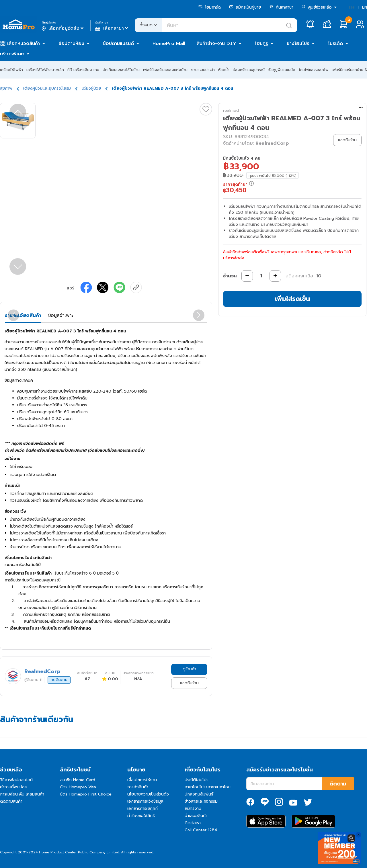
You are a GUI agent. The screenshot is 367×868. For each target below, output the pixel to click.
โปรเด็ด (335, 44)
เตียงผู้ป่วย (91, 88)
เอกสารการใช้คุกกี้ (142, 809)
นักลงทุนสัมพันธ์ (199, 794)
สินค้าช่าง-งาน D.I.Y (216, 44)
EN (365, 7)
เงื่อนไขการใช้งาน (142, 780)
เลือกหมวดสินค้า (24, 44)
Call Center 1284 (201, 830)
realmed (231, 110)
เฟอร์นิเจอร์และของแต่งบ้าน (165, 70)
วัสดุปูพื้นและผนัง (282, 70)
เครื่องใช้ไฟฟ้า (11, 70)
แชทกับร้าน (189, 683)
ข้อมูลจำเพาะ (61, 316)
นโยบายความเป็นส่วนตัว (148, 794)
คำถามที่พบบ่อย (14, 787)
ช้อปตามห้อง (71, 44)
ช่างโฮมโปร (298, 44)
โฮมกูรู (261, 44)
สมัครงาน (193, 809)
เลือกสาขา (112, 28)
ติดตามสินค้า (11, 801)
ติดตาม (338, 784)
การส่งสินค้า (138, 787)
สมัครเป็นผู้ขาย (245, 7)
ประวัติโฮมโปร (197, 780)
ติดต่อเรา (193, 823)
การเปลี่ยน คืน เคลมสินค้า (22, 794)
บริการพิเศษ (12, 54)
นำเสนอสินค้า (196, 816)
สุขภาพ (6, 88)
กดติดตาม (59, 680)
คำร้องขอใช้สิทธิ (141, 816)
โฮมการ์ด (210, 7)
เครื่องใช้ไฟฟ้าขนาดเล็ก (45, 70)
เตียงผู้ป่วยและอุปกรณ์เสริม (47, 88)
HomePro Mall (169, 44)
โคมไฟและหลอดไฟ (314, 70)
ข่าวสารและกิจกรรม (201, 801)
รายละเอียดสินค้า (23, 316)
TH (352, 7)
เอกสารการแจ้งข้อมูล (145, 801)
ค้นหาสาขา (281, 7)
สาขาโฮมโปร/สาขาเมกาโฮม (208, 787)
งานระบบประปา (203, 70)
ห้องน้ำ (224, 70)
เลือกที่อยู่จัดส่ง (63, 28)
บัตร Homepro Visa (78, 787)
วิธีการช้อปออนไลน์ (16, 780)
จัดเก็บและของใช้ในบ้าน (121, 70)
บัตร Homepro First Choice (86, 794)
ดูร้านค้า (189, 669)
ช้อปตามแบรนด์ (118, 44)
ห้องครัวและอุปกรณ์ (249, 70)
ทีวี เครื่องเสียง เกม (83, 70)
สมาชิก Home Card (78, 780)
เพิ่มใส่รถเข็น (292, 299)
